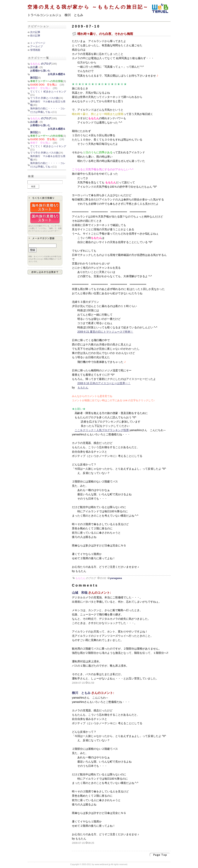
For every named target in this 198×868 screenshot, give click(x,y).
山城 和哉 (80, 593)
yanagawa (116, 578)
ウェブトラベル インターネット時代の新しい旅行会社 (160, 9)
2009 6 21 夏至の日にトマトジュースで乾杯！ (105, 332)
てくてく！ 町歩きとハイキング (48, 92)
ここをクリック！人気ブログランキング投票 (102, 430)
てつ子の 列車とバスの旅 (44, 98)
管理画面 (35, 50)
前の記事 (35, 36)
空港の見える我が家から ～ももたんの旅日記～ (88, 7)
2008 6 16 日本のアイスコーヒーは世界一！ (104, 383)
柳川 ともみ (81, 693)
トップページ (38, 43)
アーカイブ (36, 46)
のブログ (41, 64)
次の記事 (35, 32)
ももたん (83, 388)
